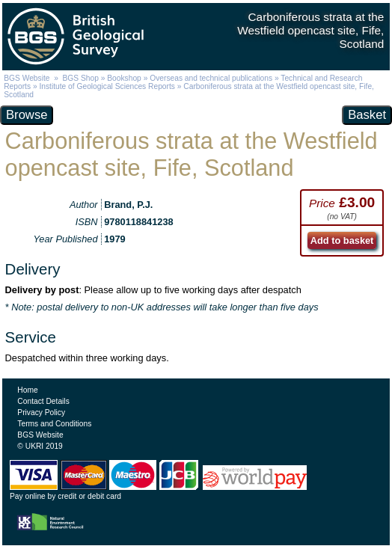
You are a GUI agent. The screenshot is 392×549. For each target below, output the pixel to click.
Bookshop (124, 78)
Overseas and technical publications (211, 78)
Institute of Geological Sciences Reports (107, 86)
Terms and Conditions (54, 424)
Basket (367, 115)
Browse (27, 115)
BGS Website (27, 78)
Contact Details (43, 401)
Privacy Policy (41, 412)
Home (27, 390)
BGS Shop (81, 78)
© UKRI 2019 (40, 446)
